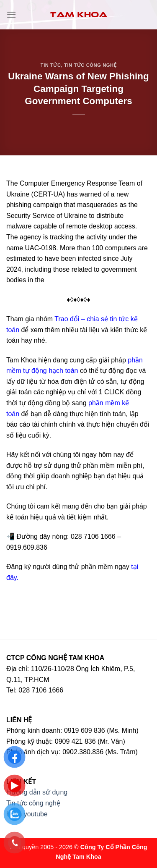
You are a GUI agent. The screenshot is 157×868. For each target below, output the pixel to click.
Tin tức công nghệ (90, 65)
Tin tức (51, 65)
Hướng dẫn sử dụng (37, 792)
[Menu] (11, 14)
